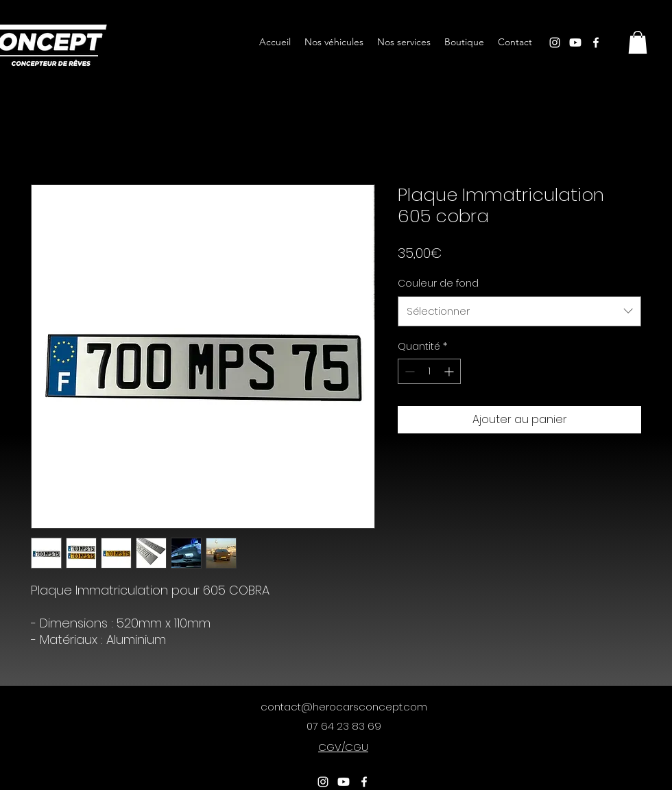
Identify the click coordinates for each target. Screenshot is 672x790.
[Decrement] (408, 371)
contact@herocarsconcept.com (344, 707)
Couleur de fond (438, 283)
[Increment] (450, 371)
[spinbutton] (429, 371)
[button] (638, 42)
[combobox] (519, 311)
